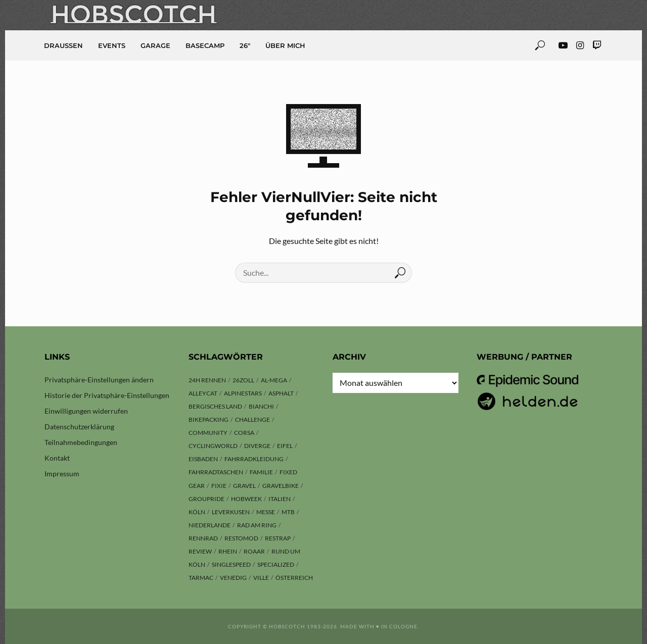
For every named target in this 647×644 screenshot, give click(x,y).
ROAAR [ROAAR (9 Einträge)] (254, 551)
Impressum (62, 474)
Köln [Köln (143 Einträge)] (197, 512)
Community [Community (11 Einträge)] (208, 433)
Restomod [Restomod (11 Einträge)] (241, 538)
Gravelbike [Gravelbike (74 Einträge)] (281, 486)
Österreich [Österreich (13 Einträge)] (294, 578)
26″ (245, 45)
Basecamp (205, 45)
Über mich (285, 45)
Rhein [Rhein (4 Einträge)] (228, 551)
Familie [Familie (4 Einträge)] (261, 472)
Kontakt (57, 458)
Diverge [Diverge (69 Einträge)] (257, 446)
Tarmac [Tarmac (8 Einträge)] (201, 578)
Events (112, 45)
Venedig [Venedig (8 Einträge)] (233, 578)
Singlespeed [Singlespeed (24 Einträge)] (231, 564)
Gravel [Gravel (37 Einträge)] (244, 486)
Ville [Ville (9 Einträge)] (261, 578)
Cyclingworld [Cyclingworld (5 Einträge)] (213, 446)
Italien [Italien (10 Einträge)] (280, 499)
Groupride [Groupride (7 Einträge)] (206, 499)
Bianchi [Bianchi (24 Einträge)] (261, 406)
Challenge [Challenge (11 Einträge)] (252, 419)
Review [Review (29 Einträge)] (200, 551)
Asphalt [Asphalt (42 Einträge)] (281, 393)
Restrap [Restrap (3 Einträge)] (278, 538)
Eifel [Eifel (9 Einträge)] (285, 446)
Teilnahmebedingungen (81, 442)
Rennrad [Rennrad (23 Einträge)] (203, 538)
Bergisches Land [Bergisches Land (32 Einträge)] (215, 406)
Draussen (63, 45)
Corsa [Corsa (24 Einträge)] (244, 433)
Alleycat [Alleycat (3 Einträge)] (203, 393)
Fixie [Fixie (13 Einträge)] (219, 486)
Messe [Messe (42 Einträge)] (266, 512)
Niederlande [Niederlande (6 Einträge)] (210, 525)
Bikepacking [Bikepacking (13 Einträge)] (209, 419)
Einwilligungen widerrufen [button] (86, 411)
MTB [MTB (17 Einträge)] (288, 512)
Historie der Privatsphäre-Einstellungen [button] (107, 395)
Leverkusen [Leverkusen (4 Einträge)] (231, 512)
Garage (155, 45)
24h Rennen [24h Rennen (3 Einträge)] (207, 380)
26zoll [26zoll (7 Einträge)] (243, 380)
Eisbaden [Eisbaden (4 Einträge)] (203, 459)
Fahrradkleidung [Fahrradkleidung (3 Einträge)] (254, 459)
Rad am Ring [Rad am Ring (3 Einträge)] (257, 525)
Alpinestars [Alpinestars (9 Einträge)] (243, 393)
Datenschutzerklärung (79, 427)
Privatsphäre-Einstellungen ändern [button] (99, 380)
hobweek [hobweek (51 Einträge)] (246, 499)
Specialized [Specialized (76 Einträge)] (276, 564)
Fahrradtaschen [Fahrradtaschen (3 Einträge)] (216, 472)
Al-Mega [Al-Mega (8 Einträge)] (274, 380)
